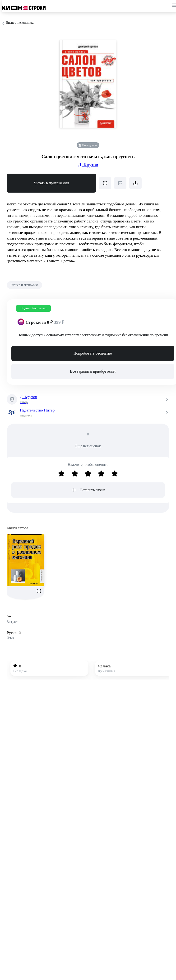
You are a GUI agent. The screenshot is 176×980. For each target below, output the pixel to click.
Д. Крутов (88, 165)
